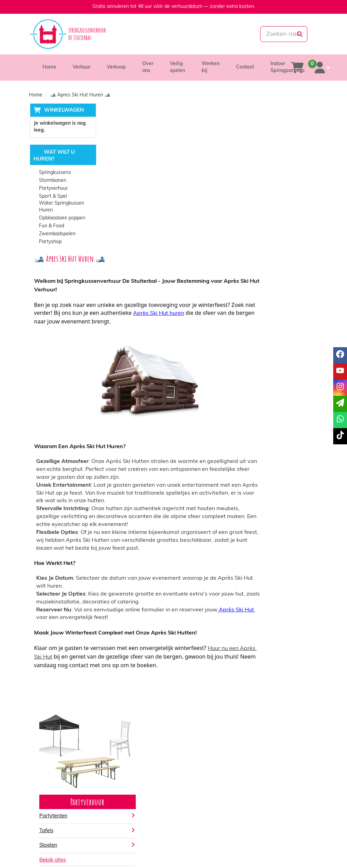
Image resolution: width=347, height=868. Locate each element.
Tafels (119, 682)
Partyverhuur (53, 189)
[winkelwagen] (297, 68)
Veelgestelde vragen (281, 786)
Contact (245, 67)
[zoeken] (299, 34)
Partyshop (50, 242)
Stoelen (121, 696)
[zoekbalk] (273, 34)
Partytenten (126, 667)
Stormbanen (52, 181)
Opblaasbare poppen (61, 219)
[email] (340, 404)
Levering (193, 772)
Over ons (118, 772)
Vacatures (119, 786)
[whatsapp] (197, 34)
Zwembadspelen (57, 234)
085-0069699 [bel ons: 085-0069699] (54, 773)
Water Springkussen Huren (61, 207)
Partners (118, 779)
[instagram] (299, 852)
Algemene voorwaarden (210, 786)
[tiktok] (312, 852)
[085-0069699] (149, 34)
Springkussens (54, 173)
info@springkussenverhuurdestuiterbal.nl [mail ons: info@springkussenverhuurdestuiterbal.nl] (75, 785)
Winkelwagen (63, 110)
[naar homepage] (74, 34)
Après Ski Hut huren (242, 164)
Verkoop (116, 67)
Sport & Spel (52, 197)
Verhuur (81, 67)
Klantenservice (274, 772)
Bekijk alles (125, 711)
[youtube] (287, 852)
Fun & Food (51, 226)
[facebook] (275, 852)
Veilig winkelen (200, 779)
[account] (321, 68)
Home (49, 67)
